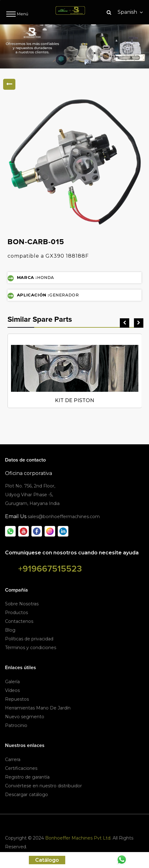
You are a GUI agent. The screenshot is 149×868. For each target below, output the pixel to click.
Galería (12, 682)
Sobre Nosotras (22, 604)
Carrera (13, 759)
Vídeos (12, 690)
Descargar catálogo (27, 795)
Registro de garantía (27, 777)
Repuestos (17, 699)
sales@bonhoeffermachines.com (64, 517)
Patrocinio (16, 725)
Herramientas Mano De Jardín (38, 708)
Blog (10, 630)
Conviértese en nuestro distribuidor (43, 786)
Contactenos (19, 621)
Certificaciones (21, 768)
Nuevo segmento (25, 717)
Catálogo (47, 860)
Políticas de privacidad (29, 639)
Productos (16, 613)
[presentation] (125, 323)
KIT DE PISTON (74, 400)
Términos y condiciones (31, 648)
